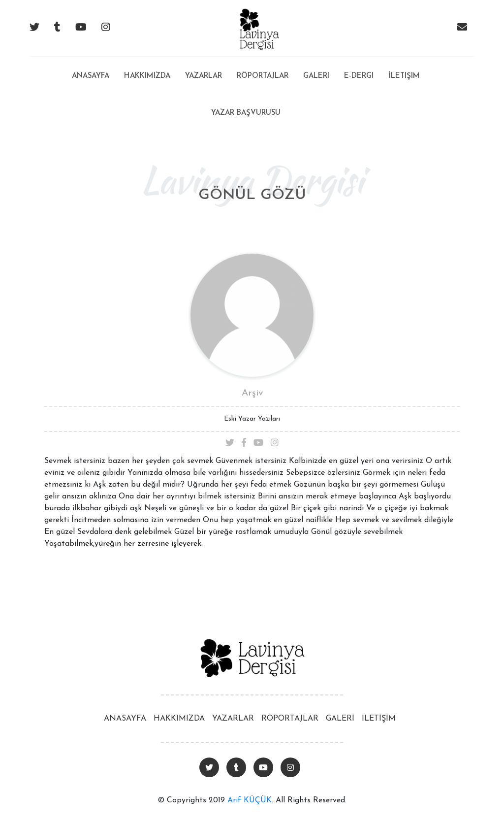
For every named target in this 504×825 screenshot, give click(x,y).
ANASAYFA (125, 719)
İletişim (404, 76)
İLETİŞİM (379, 719)
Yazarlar (204, 76)
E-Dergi (359, 76)
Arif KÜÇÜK (250, 800)
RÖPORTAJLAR (290, 719)
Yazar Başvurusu (246, 113)
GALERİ (340, 719)
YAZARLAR (233, 719)
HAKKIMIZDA (179, 719)
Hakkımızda (147, 76)
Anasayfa (91, 68)
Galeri (316, 76)
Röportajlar (263, 76)
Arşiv (252, 393)
